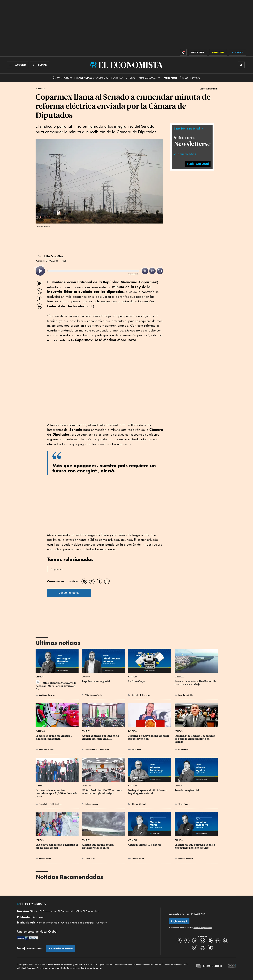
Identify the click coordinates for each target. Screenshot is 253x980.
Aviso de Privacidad (47, 923)
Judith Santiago (56, 804)
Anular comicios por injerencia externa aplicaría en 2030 (101, 737)
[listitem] (40, 271)
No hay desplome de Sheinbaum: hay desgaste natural (148, 792)
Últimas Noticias (63, 78)
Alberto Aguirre (184, 804)
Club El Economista (88, 911)
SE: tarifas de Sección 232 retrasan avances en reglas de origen (102, 792)
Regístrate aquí (179, 921)
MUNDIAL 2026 (102, 78)
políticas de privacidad (202, 928)
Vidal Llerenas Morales (94, 695)
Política (86, 731)
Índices (184, 78)
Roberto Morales (92, 804)
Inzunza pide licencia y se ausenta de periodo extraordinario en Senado (195, 739)
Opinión (40, 677)
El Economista (48, 911)
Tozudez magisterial (187, 790)
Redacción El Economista (141, 695)
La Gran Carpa (137, 681)
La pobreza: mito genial (96, 681)
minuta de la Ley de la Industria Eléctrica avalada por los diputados (99, 289)
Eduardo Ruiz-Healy (139, 804)
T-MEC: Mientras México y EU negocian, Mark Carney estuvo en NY (56, 686)
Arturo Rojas (136, 749)
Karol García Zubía (185, 695)
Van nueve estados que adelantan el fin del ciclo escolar (57, 846)
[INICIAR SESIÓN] (241, 65)
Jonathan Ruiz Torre (186, 858)
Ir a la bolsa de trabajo (61, 948)
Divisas (196, 78)
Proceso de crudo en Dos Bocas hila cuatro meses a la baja (196, 683)
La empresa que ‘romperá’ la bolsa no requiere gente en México (195, 846)
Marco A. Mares (138, 858)
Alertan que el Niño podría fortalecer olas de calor (98, 846)
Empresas (40, 89)
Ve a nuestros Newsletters (184, 154)
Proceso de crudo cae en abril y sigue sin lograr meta (54, 737)
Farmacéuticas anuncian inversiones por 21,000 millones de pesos (57, 793)
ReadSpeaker (134, 274)
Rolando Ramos (91, 749)
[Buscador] (40, 65)
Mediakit (38, 917)
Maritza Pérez (104, 749)
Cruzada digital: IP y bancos (145, 845)
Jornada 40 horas (124, 78)
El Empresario (66, 911)
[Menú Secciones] (18, 65)
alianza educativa (150, 78)
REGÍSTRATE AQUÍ (198, 164)
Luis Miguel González (47, 695)
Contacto (101, 923)
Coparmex (57, 569)
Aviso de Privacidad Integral (78, 923)
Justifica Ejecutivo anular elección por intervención (149, 737)
